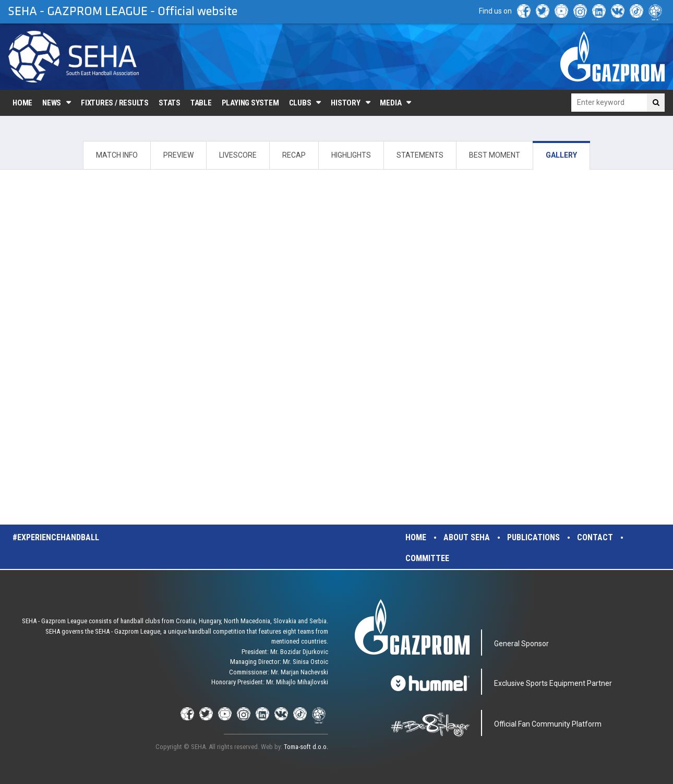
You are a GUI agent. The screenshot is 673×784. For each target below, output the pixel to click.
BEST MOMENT (495, 155)
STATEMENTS (420, 155)
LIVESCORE (238, 155)
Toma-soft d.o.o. (306, 747)
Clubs (300, 103)
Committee (427, 558)
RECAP (294, 155)
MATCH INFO (117, 155)
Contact (595, 537)
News (52, 103)
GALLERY (561, 155)
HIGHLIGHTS (351, 155)
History (345, 103)
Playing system (250, 103)
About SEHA (467, 537)
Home (22, 103)
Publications (533, 537)
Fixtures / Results (115, 103)
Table (201, 103)
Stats (170, 103)
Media (390, 103)
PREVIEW (178, 155)
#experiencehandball (56, 537)
